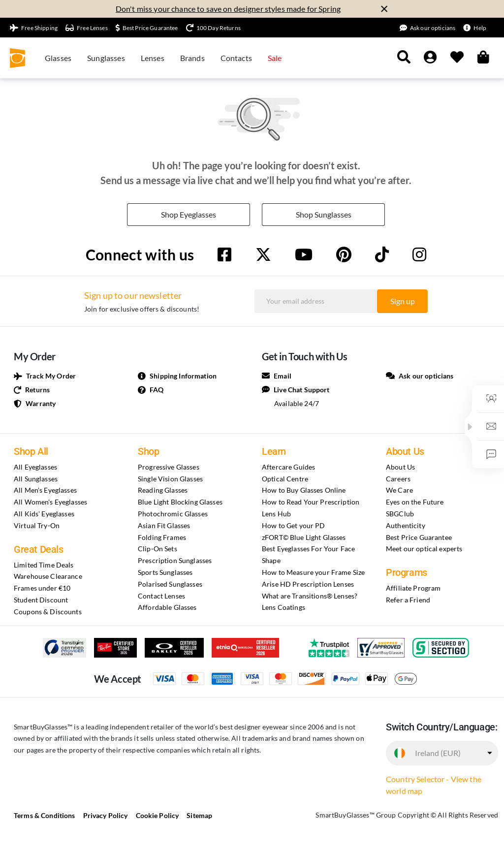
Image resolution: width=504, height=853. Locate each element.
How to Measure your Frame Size (313, 572)
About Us (400, 467)
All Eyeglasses (35, 467)
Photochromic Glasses (173, 514)
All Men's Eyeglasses (45, 490)
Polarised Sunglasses (170, 584)
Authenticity (406, 525)
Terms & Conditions (45, 815)
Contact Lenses (161, 596)
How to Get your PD (294, 525)
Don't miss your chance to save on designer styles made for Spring (228, 9)
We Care (399, 490)
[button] (470, 427)
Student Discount (41, 600)
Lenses (153, 58)
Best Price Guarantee (419, 537)
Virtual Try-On (37, 525)
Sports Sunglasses (165, 572)
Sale (275, 58)
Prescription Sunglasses (175, 560)
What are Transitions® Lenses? (310, 596)
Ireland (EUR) (438, 753)
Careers (398, 479)
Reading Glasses (163, 490)
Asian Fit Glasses (164, 525)
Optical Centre (285, 479)
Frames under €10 (42, 588)
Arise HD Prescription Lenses (308, 584)
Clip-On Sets (157, 549)
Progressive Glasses (169, 467)
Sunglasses (106, 58)
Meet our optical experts (424, 549)
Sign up (403, 301)
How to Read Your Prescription (311, 502)
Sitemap (199, 815)
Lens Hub (276, 514)
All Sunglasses (36, 479)
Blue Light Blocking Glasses (180, 502)
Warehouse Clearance (48, 576)
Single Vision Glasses (170, 479)
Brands (192, 58)
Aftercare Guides (288, 467)
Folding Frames (162, 537)
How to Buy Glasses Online (304, 490)
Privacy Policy (106, 815)
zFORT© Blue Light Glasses (304, 537)
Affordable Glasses (167, 607)
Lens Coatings (283, 607)
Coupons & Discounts (48, 612)
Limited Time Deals (44, 565)
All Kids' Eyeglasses (44, 514)
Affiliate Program (413, 588)
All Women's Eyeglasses (50, 502)
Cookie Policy (157, 815)
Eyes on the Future (415, 502)
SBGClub (400, 514)
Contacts (236, 58)
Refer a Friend (408, 600)
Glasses (58, 58)
